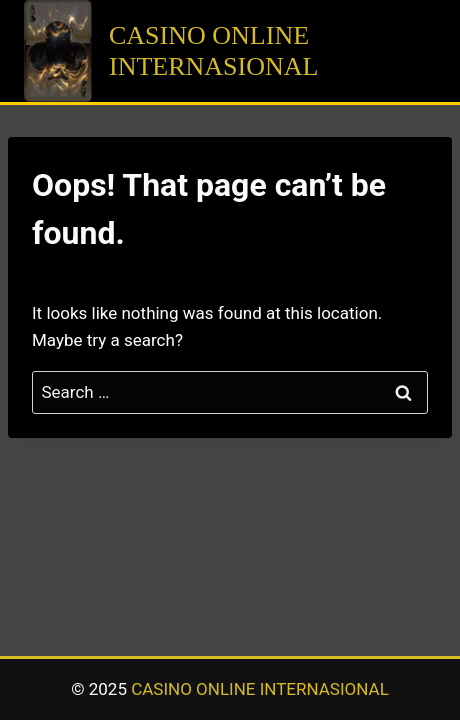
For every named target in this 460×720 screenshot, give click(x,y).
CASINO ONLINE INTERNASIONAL (260, 689)
